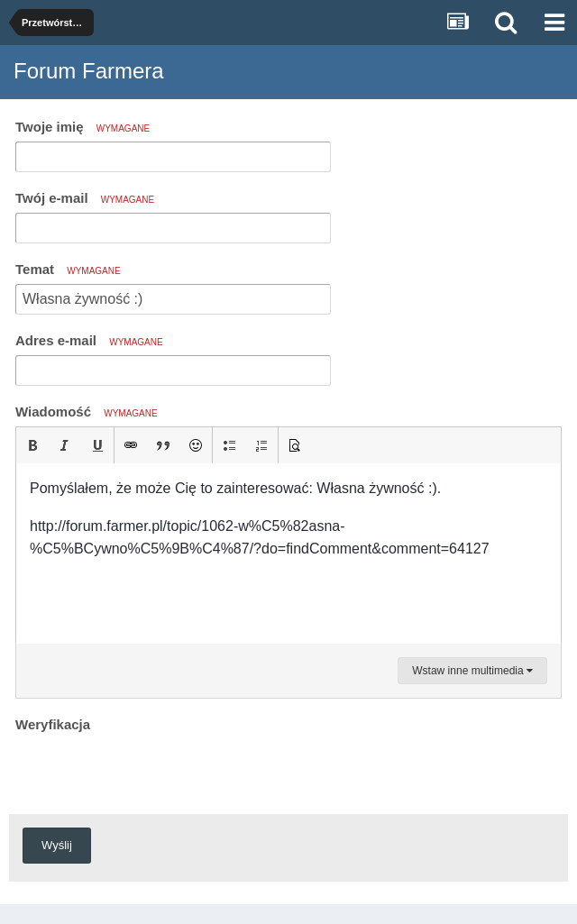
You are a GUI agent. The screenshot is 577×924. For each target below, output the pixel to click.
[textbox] (288, 553)
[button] (32, 445)
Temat (68, 269)
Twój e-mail (85, 198)
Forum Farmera (89, 71)
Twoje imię (82, 127)
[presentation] (152, 773)
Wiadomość (87, 412)
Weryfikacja (53, 724)
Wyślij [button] (57, 845)
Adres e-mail (89, 340)
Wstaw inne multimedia (472, 671)
